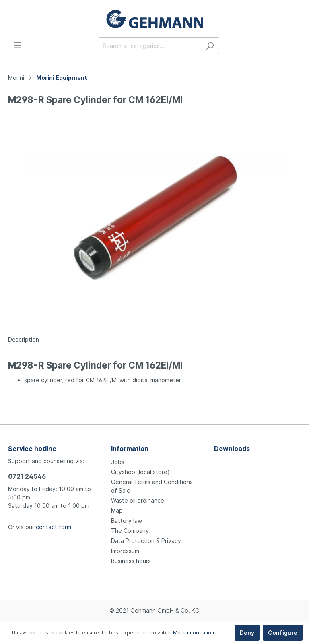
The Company (130, 531)
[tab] (24, 339)
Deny (247, 633)
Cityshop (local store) (140, 472)
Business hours (131, 561)
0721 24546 (27, 476)
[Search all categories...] (150, 46)
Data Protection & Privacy (146, 541)
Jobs (118, 462)
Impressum (125, 551)
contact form (54, 527)
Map (117, 510)
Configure (283, 633)
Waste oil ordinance (138, 500)
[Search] (210, 46)
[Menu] (17, 45)
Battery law (127, 521)
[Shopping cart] (296, 46)
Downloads (232, 449)
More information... (195, 633)
